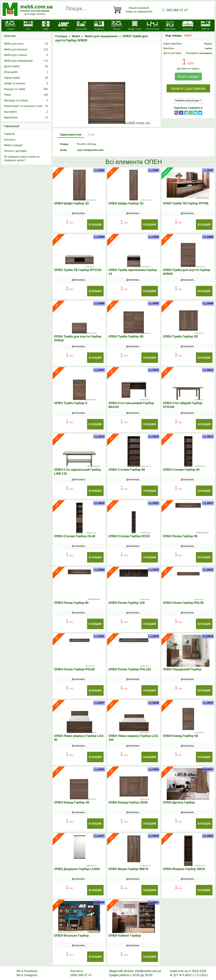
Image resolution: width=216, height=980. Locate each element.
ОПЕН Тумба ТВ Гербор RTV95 (186, 203)
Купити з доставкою (188, 88)
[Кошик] (133, 10)
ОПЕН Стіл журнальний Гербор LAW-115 (78, 472)
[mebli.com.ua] (10, 26)
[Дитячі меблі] (81, 26)
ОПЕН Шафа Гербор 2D (71, 203)
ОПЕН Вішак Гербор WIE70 (128, 869)
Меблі (76, 36)
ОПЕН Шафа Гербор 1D (126, 203)
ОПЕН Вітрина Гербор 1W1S (184, 869)
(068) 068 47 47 (81, 975)
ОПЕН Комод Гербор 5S (180, 736)
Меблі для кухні (26, 44)
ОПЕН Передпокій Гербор (182, 669)
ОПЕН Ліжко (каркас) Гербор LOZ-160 (134, 738)
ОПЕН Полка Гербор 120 (127, 603)
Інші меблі (26, 112)
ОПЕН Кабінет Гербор (125, 936)
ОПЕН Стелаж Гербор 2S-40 (75, 536)
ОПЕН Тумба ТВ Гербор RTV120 (78, 270)
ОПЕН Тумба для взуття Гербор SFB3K (187, 272)
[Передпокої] (99, 26)
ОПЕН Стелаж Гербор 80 (127, 470)
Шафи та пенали (26, 83)
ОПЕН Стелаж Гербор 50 (181, 470)
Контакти (10, 140)
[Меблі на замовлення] (205, 27)
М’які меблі (26, 72)
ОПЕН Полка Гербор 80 (71, 603)
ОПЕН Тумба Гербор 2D (180, 337)
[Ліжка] (64, 26)
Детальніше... (79, 213)
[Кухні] (28, 26)
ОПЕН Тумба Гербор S (71, 403)
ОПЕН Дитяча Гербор (179, 802)
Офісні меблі (26, 78)
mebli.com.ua (36, 7)
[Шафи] (46, 26)
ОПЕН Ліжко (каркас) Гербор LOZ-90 (79, 738)
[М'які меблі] (188, 26)
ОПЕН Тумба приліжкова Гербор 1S (133, 272)
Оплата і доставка (15, 151)
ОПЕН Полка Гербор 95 (180, 536)
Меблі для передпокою (101, 36)
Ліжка (26, 95)
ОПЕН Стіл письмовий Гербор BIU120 (131, 405)
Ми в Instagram (27, 975)
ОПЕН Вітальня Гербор (71, 936)
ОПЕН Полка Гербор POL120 (130, 669)
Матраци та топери (26, 101)
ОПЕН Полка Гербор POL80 (74, 669)
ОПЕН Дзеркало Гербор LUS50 (77, 869)
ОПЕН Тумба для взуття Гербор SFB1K (78, 338)
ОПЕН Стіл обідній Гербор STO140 (183, 405)
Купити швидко (188, 77)
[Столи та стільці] (152, 26)
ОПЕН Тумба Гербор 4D (126, 337)
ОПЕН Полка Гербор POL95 (183, 603)
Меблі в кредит (13, 145)
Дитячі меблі (26, 66)
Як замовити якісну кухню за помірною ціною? (22, 159)
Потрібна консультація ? (188, 101)
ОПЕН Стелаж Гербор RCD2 (129, 536)
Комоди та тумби (26, 89)
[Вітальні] (117, 26)
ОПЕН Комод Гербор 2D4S (128, 802)
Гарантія (9, 134)
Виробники (26, 118)
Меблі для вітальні (26, 49)
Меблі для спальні (26, 55)
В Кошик (95, 225)
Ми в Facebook (27, 971)
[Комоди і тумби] (135, 26)
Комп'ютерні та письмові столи (26, 106)
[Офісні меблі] (170, 26)
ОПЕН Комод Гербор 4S (72, 802)
